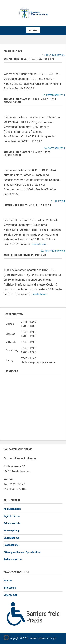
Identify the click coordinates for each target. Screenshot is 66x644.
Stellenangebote (13, 559)
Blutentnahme (11, 538)
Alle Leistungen (12, 509)
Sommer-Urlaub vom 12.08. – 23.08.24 (27, 205)
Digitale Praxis (12, 516)
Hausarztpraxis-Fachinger (43, 638)
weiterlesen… (39, 244)
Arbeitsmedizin (12, 523)
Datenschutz (10, 595)
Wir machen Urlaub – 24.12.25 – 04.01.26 (29, 59)
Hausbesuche (11, 545)
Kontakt (8, 581)
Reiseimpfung (11, 531)
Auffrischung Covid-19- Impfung (25, 255)
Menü (33, 30)
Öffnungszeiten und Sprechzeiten (22, 552)
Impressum (10, 588)
